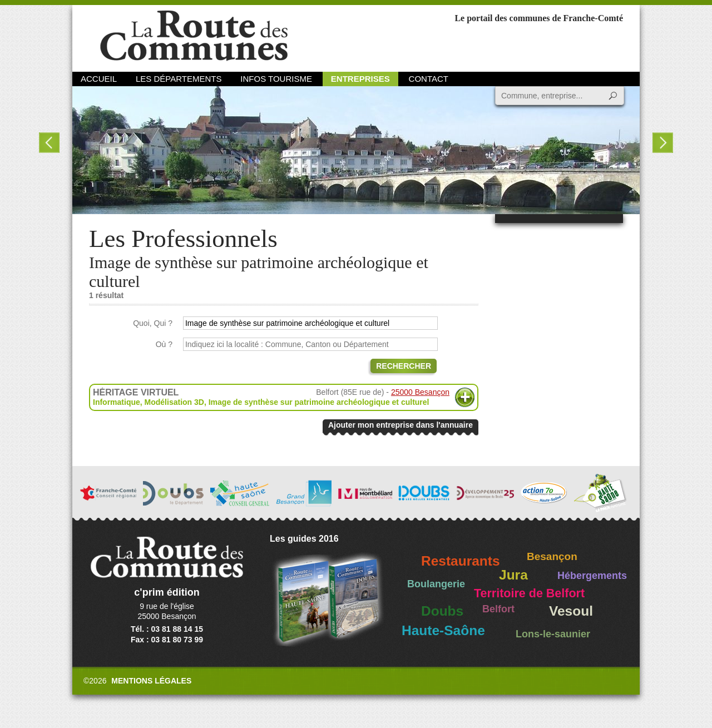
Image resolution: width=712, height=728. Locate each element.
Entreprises (360, 79)
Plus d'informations (465, 397)
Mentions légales (151, 681)
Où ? (164, 344)
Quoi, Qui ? (153, 323)
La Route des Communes (194, 36)
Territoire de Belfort (529, 593)
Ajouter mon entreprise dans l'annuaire (400, 425)
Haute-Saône (443, 630)
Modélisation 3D (174, 402)
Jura (513, 575)
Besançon (552, 556)
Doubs (442, 611)
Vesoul (571, 611)
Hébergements (592, 576)
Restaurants (461, 561)
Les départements (179, 79)
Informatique (117, 402)
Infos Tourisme (276, 79)
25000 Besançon (420, 392)
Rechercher (404, 366)
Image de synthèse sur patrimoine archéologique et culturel (319, 402)
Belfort (498, 609)
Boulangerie (436, 584)
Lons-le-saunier (553, 634)
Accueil (99, 79)
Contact (429, 79)
